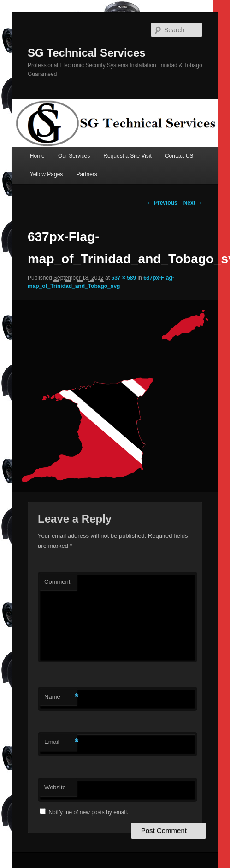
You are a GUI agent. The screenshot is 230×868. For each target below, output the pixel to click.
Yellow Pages (47, 174)
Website (55, 787)
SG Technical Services (87, 53)
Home (37, 156)
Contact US (179, 156)
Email (60, 742)
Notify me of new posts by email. (88, 812)
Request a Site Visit (127, 156)
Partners (86, 174)
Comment (57, 582)
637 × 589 (124, 278)
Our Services (74, 156)
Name (60, 697)
